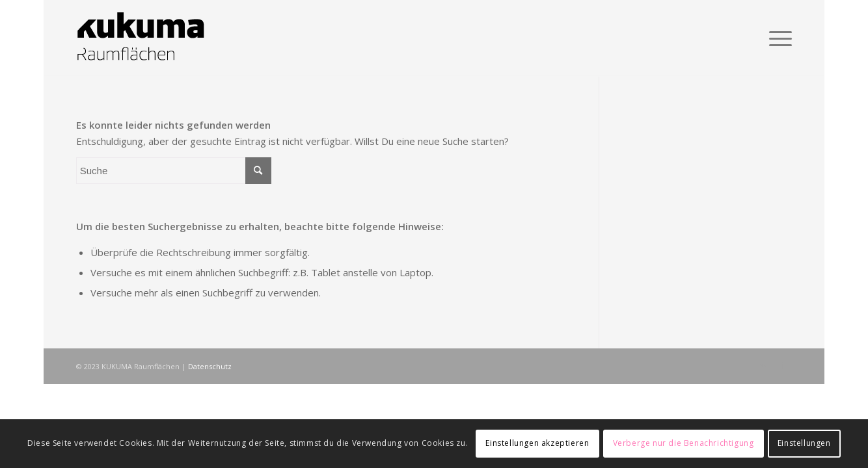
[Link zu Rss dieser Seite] (763, 365)
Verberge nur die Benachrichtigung (684, 443)
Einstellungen (804, 443)
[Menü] (776, 38)
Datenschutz (210, 366)
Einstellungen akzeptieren (537, 443)
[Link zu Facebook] (782, 365)
